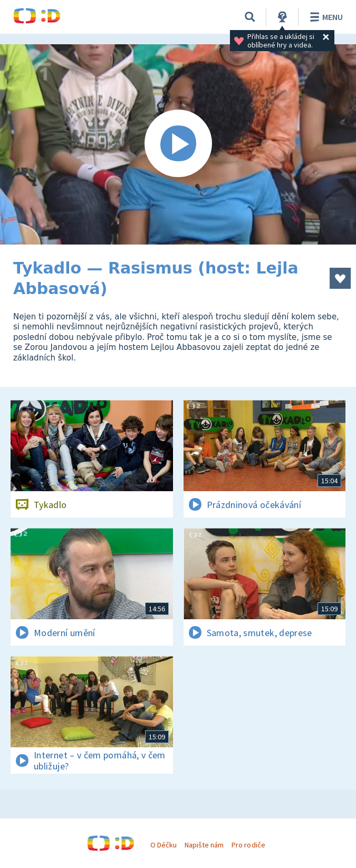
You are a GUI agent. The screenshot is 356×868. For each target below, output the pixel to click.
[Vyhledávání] (250, 17)
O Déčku (163, 845)
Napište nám (204, 845)
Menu (325, 17)
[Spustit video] (178, 144)
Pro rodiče (248, 845)
